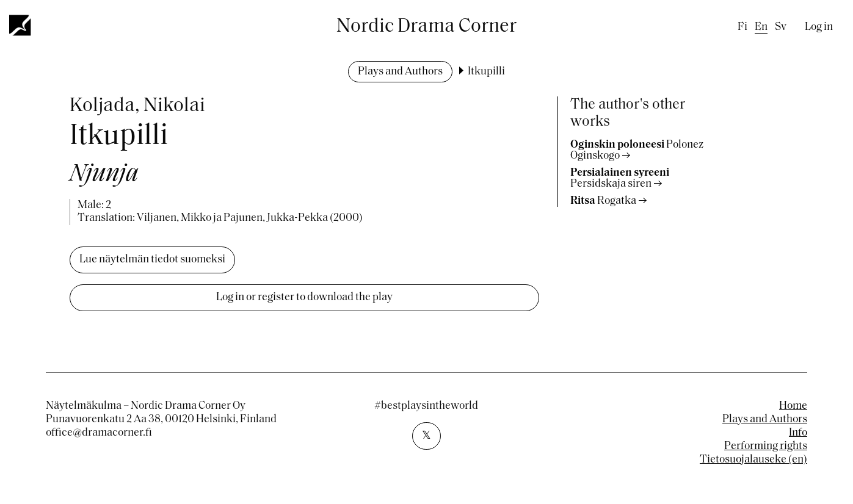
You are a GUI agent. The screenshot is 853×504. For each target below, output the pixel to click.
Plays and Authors (400, 72)
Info (798, 433)
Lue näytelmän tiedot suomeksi (152, 260)
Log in (819, 27)
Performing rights (766, 446)
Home (793, 406)
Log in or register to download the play (304, 297)
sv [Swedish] (781, 27)
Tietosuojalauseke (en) (753, 460)
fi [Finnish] (742, 27)
